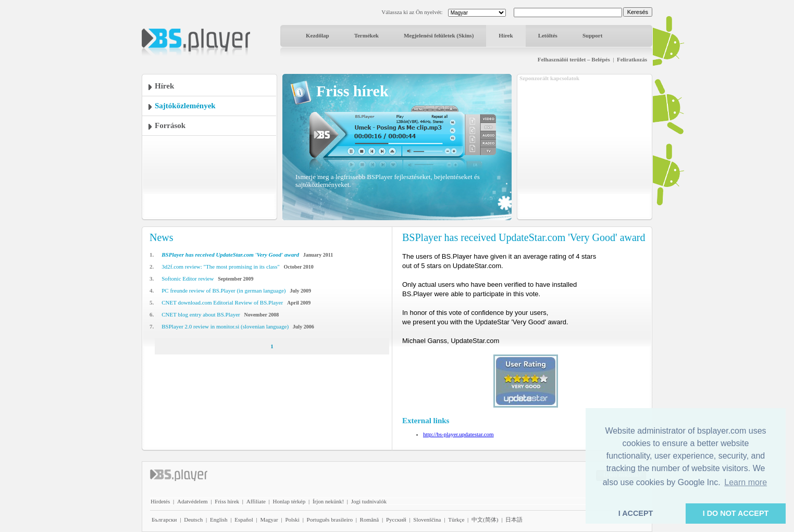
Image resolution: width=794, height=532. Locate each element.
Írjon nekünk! (328, 501)
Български (164, 520)
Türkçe (456, 520)
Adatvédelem (193, 501)
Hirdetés (160, 501)
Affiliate (256, 501)
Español (244, 520)
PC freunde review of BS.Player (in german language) (224, 290)
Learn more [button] (746, 482)
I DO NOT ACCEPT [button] (736, 513)
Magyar (269, 520)
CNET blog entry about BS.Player (201, 314)
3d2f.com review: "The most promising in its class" (221, 267)
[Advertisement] (585, 147)
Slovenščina (427, 520)
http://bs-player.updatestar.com (458, 434)
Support (593, 35)
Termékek (367, 35)
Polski (292, 520)
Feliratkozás (632, 59)
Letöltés (548, 35)
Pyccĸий (396, 520)
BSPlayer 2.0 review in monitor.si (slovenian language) (225, 326)
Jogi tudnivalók (369, 501)
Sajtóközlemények (185, 106)
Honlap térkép (289, 501)
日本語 (514, 520)
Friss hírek (227, 501)
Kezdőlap (318, 35)
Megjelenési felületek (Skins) (439, 35)
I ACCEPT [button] (636, 513)
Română (370, 520)
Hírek (506, 35)
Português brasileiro (330, 520)
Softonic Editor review (188, 278)
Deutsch (193, 520)
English (219, 520)
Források (170, 125)
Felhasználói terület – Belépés (574, 59)
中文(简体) (485, 520)
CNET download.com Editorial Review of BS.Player (222, 302)
